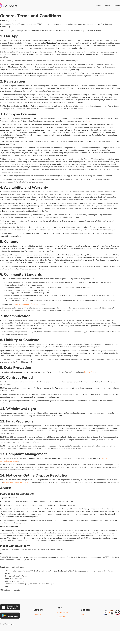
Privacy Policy (90, 372)
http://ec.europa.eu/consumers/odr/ (17, 482)
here (88, 121)
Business (85, 615)
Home (98, 6)
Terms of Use (62, 617)
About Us (107, 7)
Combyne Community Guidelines (26, 304)
